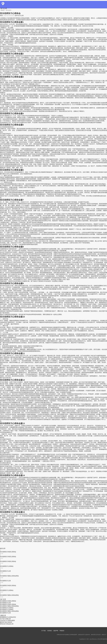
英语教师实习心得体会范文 (8, 617)
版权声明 (56, 631)
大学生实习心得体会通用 (7, 620)
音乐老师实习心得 (5, 571)
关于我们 (44, 631)
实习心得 (4, 8)
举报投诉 (62, 631)
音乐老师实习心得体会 (7, 566)
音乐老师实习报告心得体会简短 (9, 576)
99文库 (3, 10)
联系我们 (50, 631)
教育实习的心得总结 (6, 622)
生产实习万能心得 (5, 619)
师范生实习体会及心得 (7, 624)
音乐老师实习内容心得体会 (8, 552)
